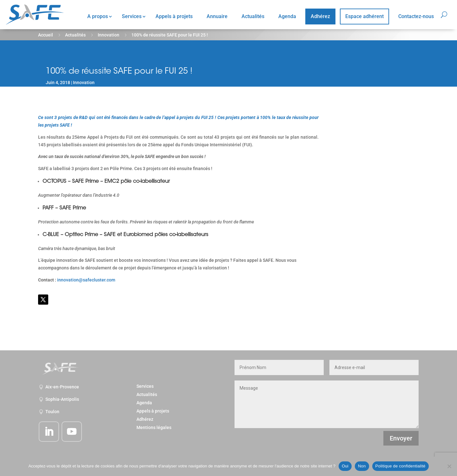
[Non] (449, 466)
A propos (98, 16)
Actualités (253, 16)
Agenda (287, 16)
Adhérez (320, 16)
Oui (345, 466)
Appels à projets (174, 16)
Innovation (109, 35)
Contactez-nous (416, 16)
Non (362, 466)
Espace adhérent (364, 16)
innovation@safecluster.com (86, 280)
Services (132, 16)
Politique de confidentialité (401, 466)
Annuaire (217, 16)
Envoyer (401, 438)
